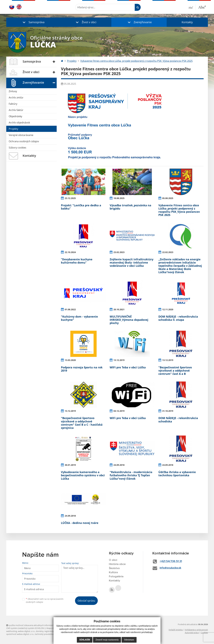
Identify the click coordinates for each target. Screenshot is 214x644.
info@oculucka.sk (170, 568)
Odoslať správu (86, 601)
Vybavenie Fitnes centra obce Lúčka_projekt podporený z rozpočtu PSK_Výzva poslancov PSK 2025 (136, 61)
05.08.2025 (168, 198)
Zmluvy (13, 91)
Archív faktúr (16, 110)
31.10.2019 (168, 411)
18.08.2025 (119, 198)
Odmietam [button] (129, 640)
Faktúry (13, 104)
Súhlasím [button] (85, 640)
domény (40, 631)
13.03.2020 (70, 360)
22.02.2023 (168, 252)
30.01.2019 (70, 465)
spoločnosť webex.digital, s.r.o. (20, 634)
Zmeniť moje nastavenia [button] (107, 640)
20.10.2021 (119, 309)
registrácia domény (53, 631)
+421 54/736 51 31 (171, 561)
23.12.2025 (70, 198)
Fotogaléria (116, 577)
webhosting (12, 631)
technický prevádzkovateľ (46, 634)
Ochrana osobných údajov (24, 141)
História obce (117, 564)
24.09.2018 (119, 465)
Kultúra (113, 572)
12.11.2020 (168, 309)
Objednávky (15, 116)
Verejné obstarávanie (21, 135)
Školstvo (114, 568)
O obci (113, 560)
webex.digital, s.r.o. (26, 631)
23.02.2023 (119, 252)
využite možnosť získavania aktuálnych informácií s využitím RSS (37, 625)
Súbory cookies (17, 148)
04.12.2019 (119, 411)
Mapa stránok (53, 628)
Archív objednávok (19, 123)
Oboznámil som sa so (45, 601)
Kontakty (187, 22)
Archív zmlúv (16, 98)
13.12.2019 (119, 360)
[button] (33, 22)
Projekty (13, 129)
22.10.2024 (70, 252)
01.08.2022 (70, 309)
